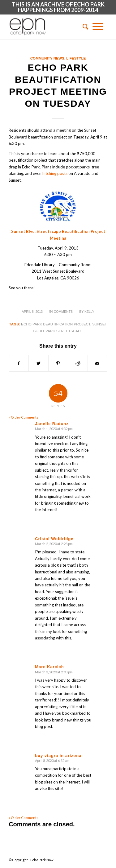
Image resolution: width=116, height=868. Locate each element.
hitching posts (55, 173)
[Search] (84, 27)
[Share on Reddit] (78, 363)
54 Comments (61, 312)
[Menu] (98, 27)
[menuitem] (84, 27)
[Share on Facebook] (19, 363)
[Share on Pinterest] (58, 363)
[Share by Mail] (97, 363)
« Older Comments (24, 417)
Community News (47, 58)
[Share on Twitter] (38, 363)
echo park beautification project (56, 324)
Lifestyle (76, 58)
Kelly (89, 312)
